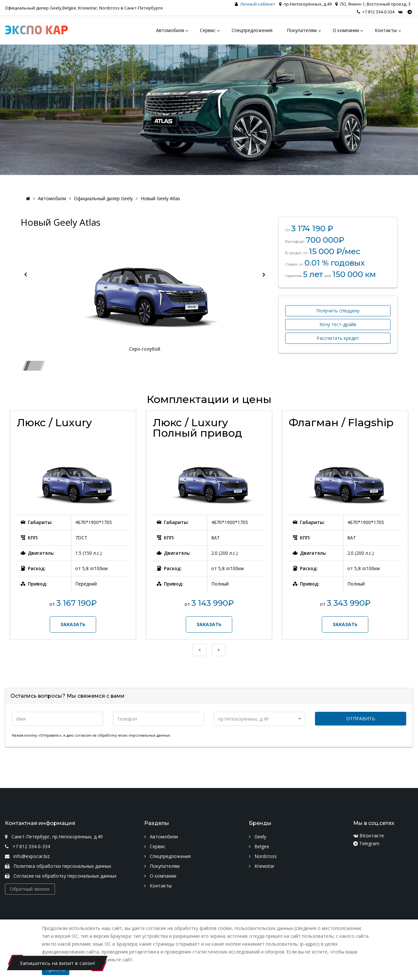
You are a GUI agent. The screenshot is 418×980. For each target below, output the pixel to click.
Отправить (361, 718)
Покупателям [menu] (302, 30)
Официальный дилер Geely (103, 198)
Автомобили (52, 198)
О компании (160, 876)
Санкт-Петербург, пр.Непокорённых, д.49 (54, 837)
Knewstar (262, 866)
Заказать (73, 624)
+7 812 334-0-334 (376, 12)
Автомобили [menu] (170, 30)
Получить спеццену (338, 311)
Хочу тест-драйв (338, 324)
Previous (26, 275)
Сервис (155, 846)
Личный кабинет (258, 4)
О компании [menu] (346, 30)
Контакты (158, 886)
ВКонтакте (369, 836)
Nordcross (263, 856)
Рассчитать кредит (338, 338)
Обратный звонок (30, 889)
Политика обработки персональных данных (58, 866)
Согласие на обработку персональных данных (61, 876)
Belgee (259, 846)
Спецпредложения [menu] (252, 30)
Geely (258, 837)
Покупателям (162, 866)
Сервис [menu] (208, 30)
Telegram (366, 843)
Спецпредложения (167, 856)
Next (264, 275)
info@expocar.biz (27, 856)
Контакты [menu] (386, 30)
